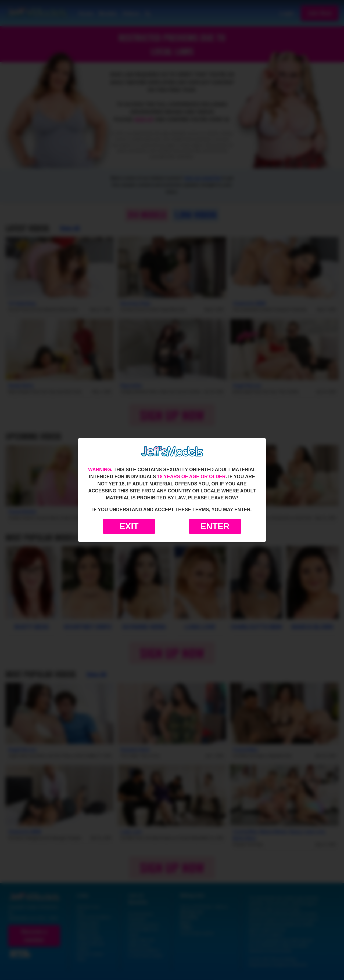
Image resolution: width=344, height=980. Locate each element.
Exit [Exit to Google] (129, 526)
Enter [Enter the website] (215, 526)
